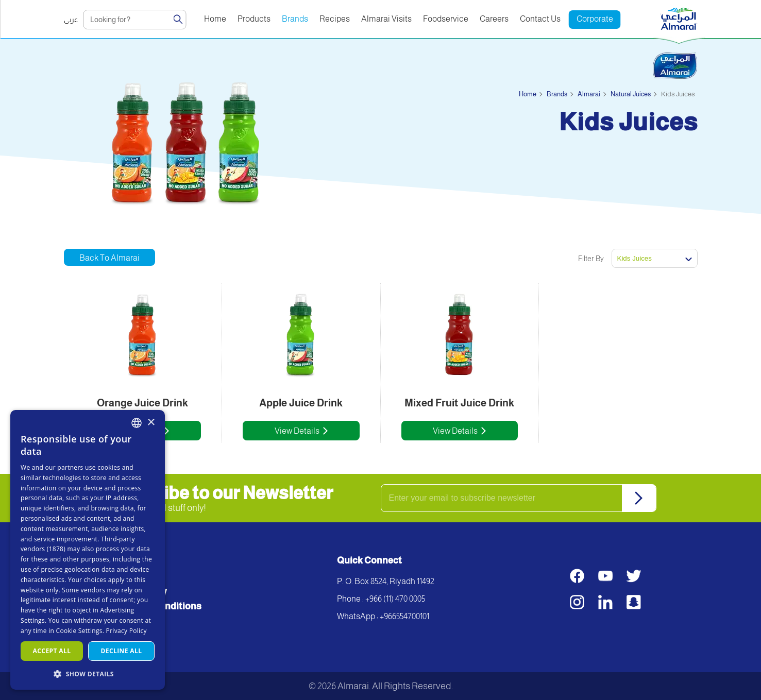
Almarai (589, 94)
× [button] (151, 423)
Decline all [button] (122, 651)
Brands (295, 19)
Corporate (595, 19)
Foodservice (446, 19)
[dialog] (88, 550)
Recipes (335, 19)
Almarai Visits (386, 19)
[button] (88, 673)
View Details (297, 431)
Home (215, 19)
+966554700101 (404, 616)
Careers (494, 19)
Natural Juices (631, 94)
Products (254, 19)
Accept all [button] (52, 651)
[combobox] (137, 423)
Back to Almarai (109, 258)
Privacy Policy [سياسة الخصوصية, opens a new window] (126, 631)
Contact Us (540, 19)
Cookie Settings (79, 631)
